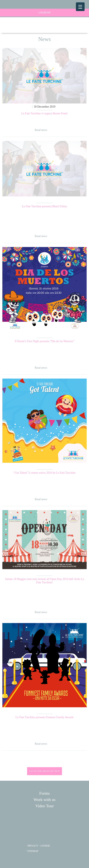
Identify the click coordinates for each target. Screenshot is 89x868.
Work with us (44, 800)
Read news (41, 130)
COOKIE (45, 846)
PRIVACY (33, 846)
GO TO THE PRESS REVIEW (44, 771)
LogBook (28, 13)
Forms (44, 793)
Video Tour (45, 806)
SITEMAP (33, 851)
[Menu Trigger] (80, 7)
